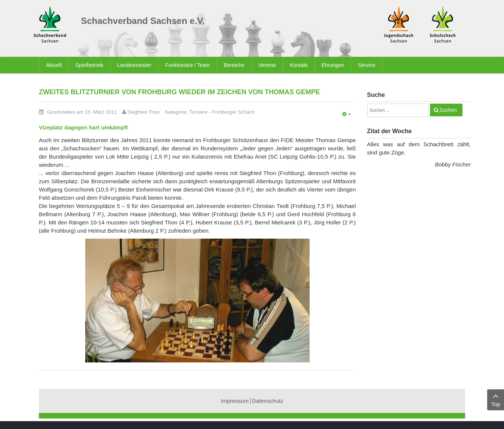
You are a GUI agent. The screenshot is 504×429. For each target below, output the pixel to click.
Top (496, 399)
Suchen (448, 110)
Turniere (198, 112)
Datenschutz (268, 401)
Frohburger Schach (233, 112)
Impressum (235, 401)
